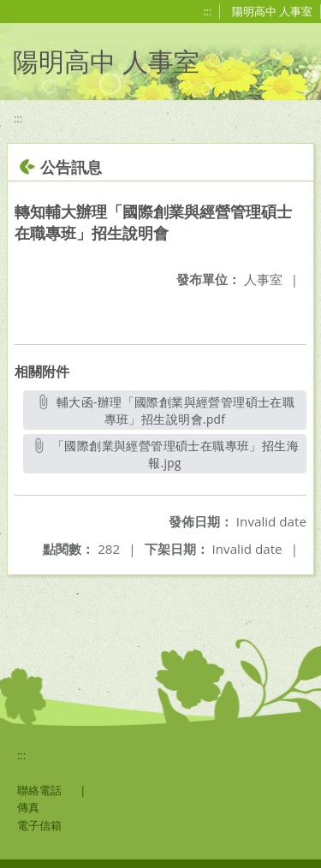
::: (207, 11)
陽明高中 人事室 (272, 11)
